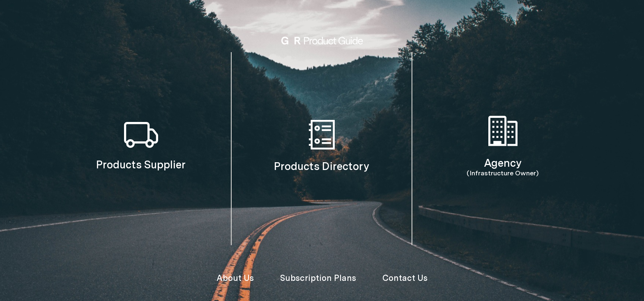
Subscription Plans (318, 278)
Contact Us (405, 278)
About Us (235, 278)
